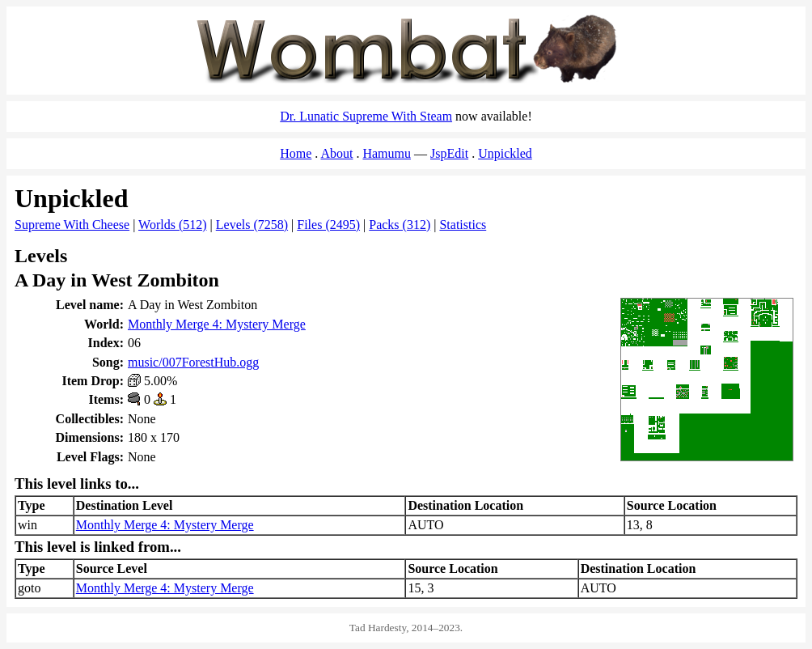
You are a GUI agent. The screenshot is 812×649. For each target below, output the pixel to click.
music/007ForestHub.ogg (193, 362)
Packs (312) (400, 225)
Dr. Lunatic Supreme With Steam (366, 116)
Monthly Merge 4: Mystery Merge (217, 324)
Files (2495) (328, 225)
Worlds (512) (172, 225)
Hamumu (387, 153)
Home (296, 153)
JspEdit (449, 153)
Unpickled (505, 153)
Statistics (463, 225)
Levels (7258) (252, 225)
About (336, 153)
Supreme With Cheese (72, 225)
